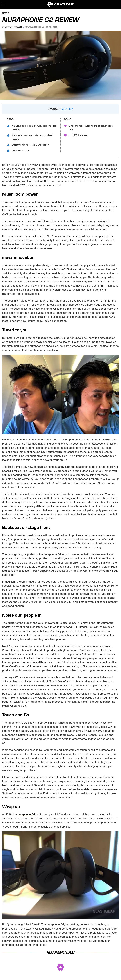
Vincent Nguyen (13, 27)
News (6, 13)
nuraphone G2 (26, 814)
